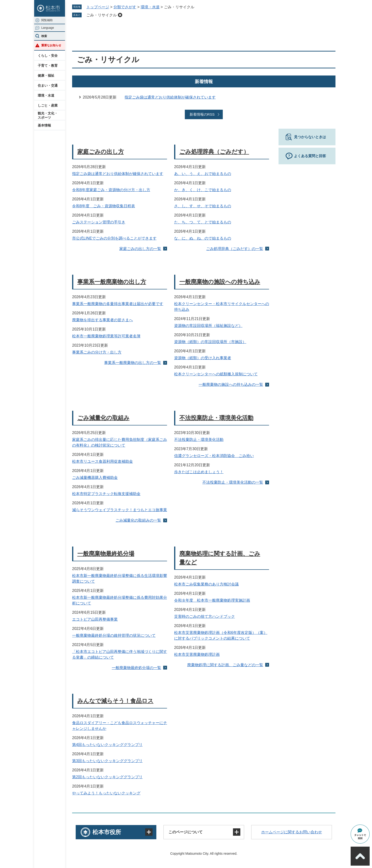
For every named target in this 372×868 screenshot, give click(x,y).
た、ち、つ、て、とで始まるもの (203, 222)
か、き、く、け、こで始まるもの (203, 190)
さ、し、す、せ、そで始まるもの (203, 206)
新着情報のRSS (202, 114)
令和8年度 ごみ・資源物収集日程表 (104, 206)
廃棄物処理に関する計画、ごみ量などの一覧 (225, 665)
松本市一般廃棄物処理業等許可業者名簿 (106, 336)
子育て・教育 (48, 66)
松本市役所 (107, 832)
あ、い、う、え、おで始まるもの (203, 174)
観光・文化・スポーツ (48, 115)
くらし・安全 (48, 56)
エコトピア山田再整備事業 (95, 619)
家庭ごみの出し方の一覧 (140, 249)
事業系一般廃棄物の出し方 (112, 282)
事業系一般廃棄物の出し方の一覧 (133, 363)
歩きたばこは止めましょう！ (199, 472)
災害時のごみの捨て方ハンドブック (205, 616)
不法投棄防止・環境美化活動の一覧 (233, 482)
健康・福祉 (46, 75)
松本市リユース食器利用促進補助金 (102, 461)
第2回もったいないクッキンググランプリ (107, 777)
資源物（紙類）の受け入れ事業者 (203, 358)
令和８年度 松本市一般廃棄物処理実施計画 (212, 600)
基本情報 (44, 125)
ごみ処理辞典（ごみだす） (214, 152)
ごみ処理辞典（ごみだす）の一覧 (235, 249)
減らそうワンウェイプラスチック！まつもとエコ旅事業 (120, 510)
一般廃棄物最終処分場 (106, 554)
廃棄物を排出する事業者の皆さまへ (102, 320)
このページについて (186, 832)
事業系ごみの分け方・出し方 (97, 352)
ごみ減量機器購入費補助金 (95, 478)
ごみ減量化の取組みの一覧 (138, 520)
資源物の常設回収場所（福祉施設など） (208, 326)
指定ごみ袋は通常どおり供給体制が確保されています (170, 97)
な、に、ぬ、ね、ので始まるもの (203, 238)
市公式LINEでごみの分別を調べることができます (114, 238)
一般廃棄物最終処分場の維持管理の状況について (114, 635)
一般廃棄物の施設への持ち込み (220, 282)
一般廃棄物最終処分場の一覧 (136, 668)
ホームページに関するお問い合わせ (292, 832)
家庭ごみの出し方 (101, 152)
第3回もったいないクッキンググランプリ (107, 761)
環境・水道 (46, 95)
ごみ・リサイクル (102, 15)
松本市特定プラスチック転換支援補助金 (106, 494)
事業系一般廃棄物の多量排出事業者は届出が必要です (118, 304)
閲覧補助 (47, 20)
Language (48, 28)
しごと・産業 (48, 105)
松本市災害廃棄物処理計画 (197, 654)
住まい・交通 (48, 85)
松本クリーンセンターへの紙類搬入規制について (216, 374)
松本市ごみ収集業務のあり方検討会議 (206, 584)
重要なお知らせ (51, 45)
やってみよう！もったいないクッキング (106, 793)
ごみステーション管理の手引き (99, 222)
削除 (120, 15)
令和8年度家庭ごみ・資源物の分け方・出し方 (111, 190)
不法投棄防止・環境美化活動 (216, 418)
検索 (44, 36)
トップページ (98, 7)
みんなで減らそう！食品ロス (115, 701)
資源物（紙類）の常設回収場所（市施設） (210, 342)
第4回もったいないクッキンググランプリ (107, 745)
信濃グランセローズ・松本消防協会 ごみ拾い (214, 456)
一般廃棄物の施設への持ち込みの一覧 (231, 384)
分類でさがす (125, 7)
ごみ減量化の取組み (103, 418)
